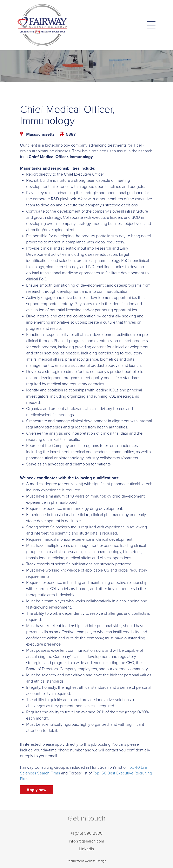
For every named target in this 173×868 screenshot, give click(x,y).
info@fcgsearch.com (86, 841)
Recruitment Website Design (86, 861)
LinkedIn (87, 849)
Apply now (36, 790)
